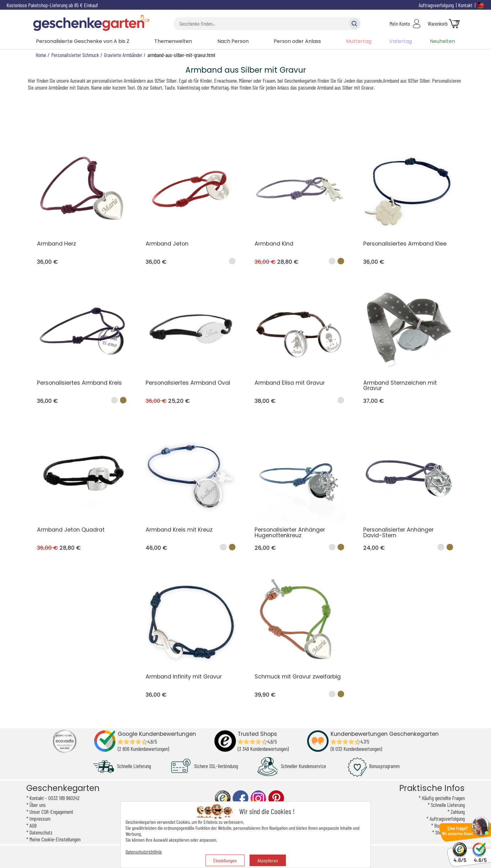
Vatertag (401, 41)
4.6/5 (460, 857)
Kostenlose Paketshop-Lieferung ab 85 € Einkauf (52, 5)
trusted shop (223, 798)
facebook (240, 798)
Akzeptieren (268, 860)
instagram (258, 798)
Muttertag (359, 41)
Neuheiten (442, 41)
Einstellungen (225, 860)
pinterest (276, 798)
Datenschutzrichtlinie (144, 852)
